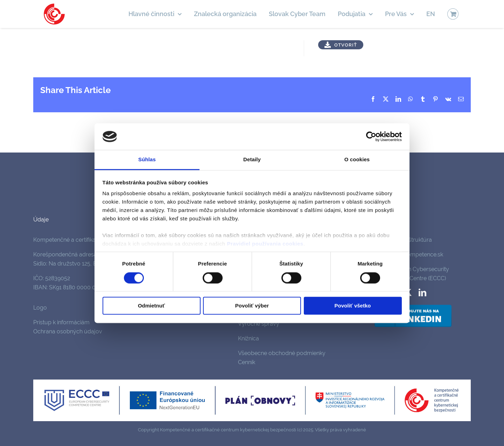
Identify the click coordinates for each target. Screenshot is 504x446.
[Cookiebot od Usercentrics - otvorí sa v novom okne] (371, 136)
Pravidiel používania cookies (265, 244)
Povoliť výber (252, 306)
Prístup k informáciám (61, 322)
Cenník (247, 362)
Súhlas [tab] (147, 160)
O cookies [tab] (357, 160)
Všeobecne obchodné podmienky (282, 353)
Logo (40, 308)
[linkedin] (422, 292)
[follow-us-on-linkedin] (413, 306)
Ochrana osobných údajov (68, 331)
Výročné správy (259, 324)
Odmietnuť (151, 306)
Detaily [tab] (252, 160)
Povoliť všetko (353, 306)
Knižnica (248, 338)
